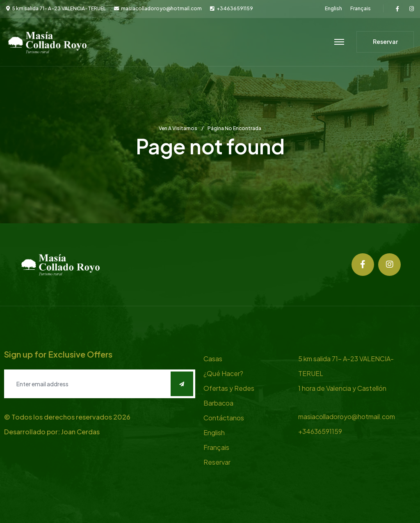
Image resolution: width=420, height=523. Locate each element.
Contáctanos (224, 418)
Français (361, 8)
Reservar (217, 462)
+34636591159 (235, 9)
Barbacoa (218, 403)
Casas (213, 359)
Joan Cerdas (80, 432)
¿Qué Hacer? (223, 373)
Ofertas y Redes (229, 388)
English (333, 8)
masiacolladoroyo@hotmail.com (161, 9)
